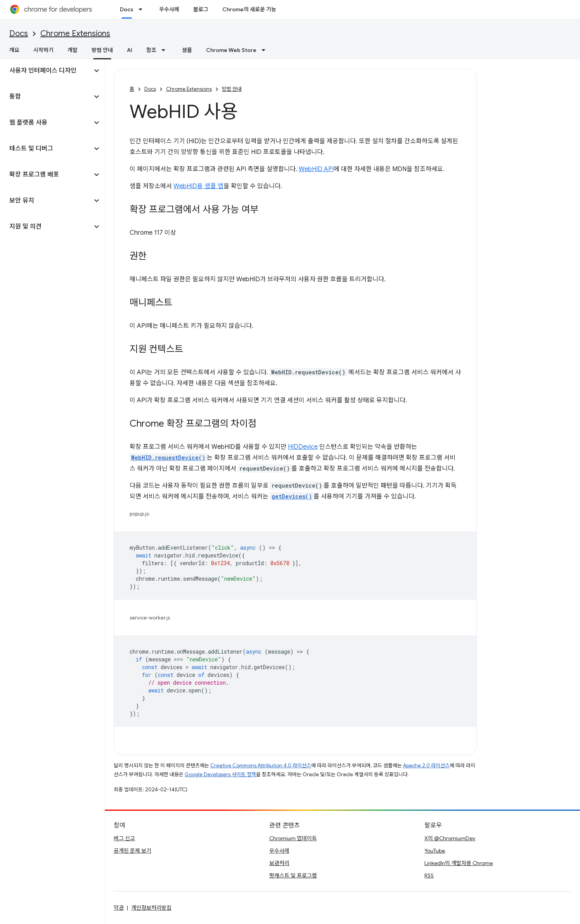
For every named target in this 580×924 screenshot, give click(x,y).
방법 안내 (232, 89)
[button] (46, 71)
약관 (119, 908)
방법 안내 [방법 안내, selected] (102, 50)
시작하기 (43, 50)
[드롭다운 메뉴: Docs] (143, 9)
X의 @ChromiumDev (450, 838)
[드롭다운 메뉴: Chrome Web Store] (266, 50)
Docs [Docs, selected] (127, 9)
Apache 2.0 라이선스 (426, 766)
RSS (429, 876)
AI (130, 50)
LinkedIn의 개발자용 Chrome (459, 863)
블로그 (201, 9)
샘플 (187, 50)
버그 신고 (124, 838)
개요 (14, 50)
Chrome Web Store (231, 50)
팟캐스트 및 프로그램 (293, 876)
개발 (73, 50)
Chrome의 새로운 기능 (249, 9)
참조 (151, 50)
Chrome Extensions (75, 34)
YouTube (435, 851)
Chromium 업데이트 (293, 838)
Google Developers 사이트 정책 (220, 774)
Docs (19, 34)
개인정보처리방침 (151, 908)
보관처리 (279, 863)
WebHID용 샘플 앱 (198, 186)
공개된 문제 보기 (132, 851)
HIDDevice (303, 447)
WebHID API (316, 169)
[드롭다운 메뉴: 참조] (166, 50)
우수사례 (169, 9)
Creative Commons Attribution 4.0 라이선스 (261, 766)
